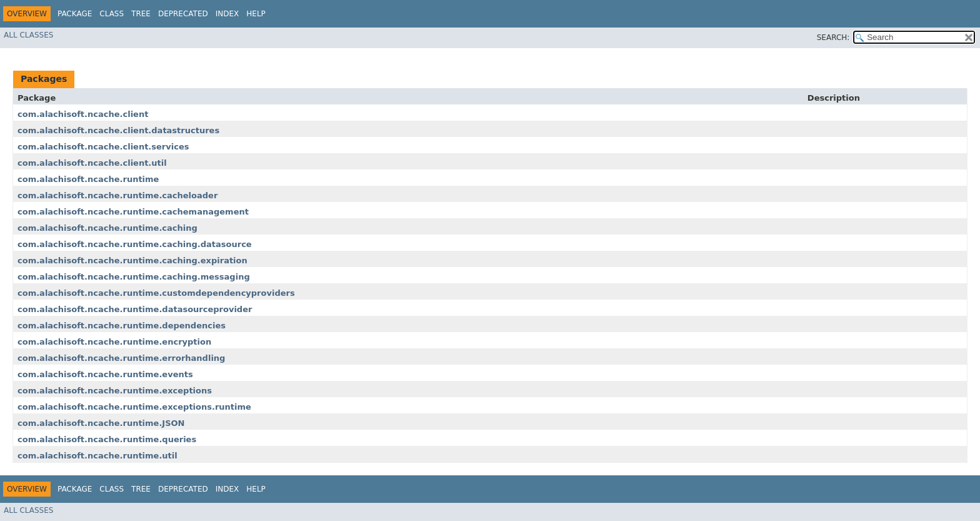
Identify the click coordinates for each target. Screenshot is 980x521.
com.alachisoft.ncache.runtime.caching (107, 228)
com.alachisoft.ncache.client (83, 114)
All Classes (28, 35)
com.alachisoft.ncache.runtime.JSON (101, 423)
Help (256, 14)
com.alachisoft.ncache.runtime (88, 179)
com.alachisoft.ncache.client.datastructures (118, 130)
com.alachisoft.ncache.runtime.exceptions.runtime (134, 407)
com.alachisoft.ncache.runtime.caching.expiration (132, 260)
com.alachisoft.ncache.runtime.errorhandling (121, 358)
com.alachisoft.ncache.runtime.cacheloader (117, 195)
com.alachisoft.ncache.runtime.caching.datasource (135, 244)
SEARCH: (833, 38)
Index (227, 14)
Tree (141, 14)
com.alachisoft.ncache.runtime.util (97, 456)
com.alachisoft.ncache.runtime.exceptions (115, 391)
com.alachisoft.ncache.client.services (103, 147)
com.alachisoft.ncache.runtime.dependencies (122, 326)
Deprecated (183, 14)
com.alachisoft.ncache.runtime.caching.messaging (134, 277)
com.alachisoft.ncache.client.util (92, 163)
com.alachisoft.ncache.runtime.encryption (114, 342)
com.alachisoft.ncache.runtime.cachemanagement (133, 212)
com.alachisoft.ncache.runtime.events (105, 374)
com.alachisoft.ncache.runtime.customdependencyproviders (156, 293)
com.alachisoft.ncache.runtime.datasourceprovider (135, 309)
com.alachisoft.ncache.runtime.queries (107, 439)
